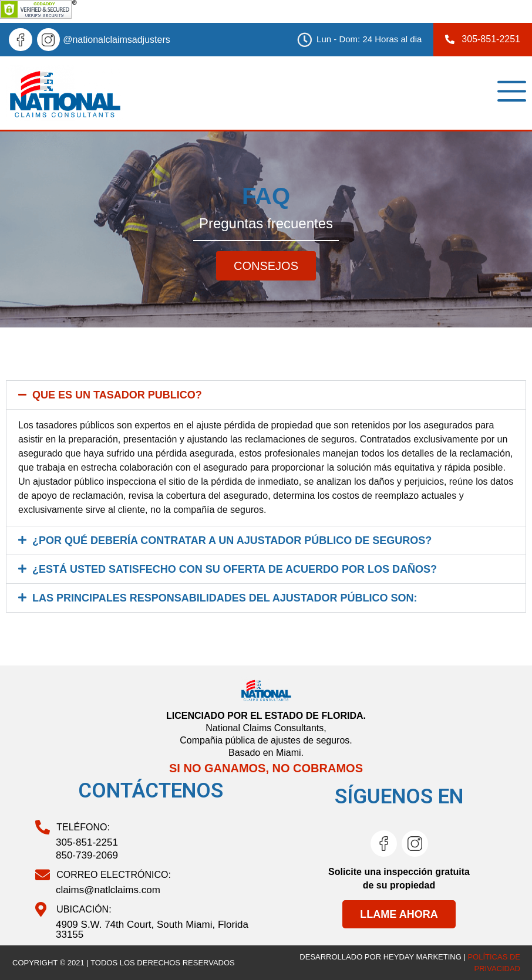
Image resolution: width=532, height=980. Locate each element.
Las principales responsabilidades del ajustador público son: (225, 598)
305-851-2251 (87, 842)
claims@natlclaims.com (108, 890)
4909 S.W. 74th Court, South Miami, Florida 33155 (152, 930)
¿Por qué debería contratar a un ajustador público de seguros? (232, 540)
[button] (266, 395)
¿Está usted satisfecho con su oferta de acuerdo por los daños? (235, 569)
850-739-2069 (87, 855)
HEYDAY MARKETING (422, 957)
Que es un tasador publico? (117, 395)
